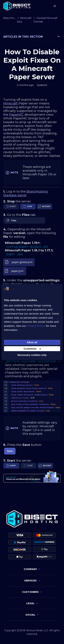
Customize (32, 349)
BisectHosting (12, 18)
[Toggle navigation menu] (55, 6)
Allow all (32, 342)
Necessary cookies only (32, 355)
